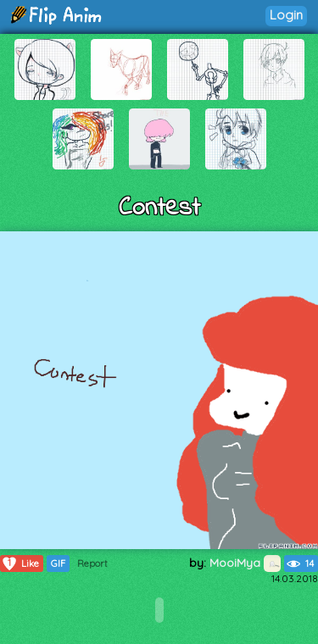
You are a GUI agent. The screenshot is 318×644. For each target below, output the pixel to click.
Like (20, 563)
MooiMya (245, 563)
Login (286, 15)
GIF (58, 563)
